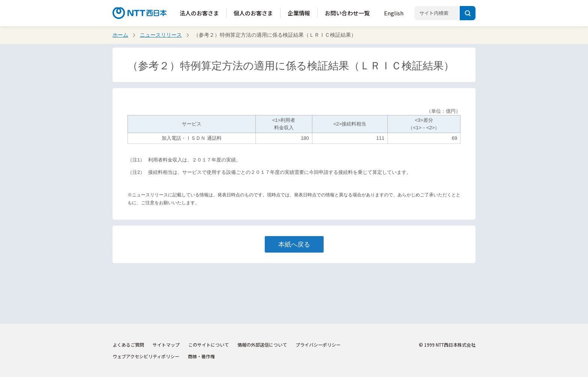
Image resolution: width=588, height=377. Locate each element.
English (394, 13)
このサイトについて (208, 345)
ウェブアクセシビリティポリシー (146, 356)
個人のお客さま (253, 13)
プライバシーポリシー (318, 345)
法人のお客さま (199, 13)
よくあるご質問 (128, 345)
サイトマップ (166, 345)
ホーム (120, 35)
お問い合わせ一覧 (347, 13)
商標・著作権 (201, 356)
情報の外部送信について (262, 345)
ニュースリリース (161, 35)
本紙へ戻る (294, 244)
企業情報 (299, 13)
